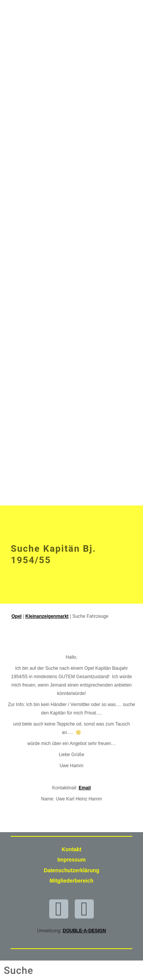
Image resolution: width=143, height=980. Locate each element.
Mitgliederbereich (71, 881)
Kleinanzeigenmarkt (47, 616)
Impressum (72, 860)
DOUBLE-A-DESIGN (84, 931)
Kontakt (72, 849)
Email (85, 788)
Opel (17, 616)
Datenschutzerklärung (72, 870)
